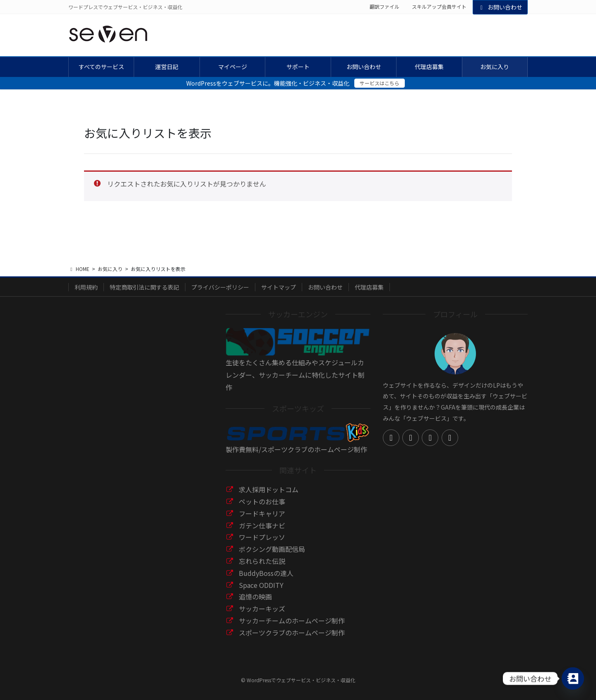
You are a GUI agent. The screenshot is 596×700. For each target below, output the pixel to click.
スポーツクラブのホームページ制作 (292, 633)
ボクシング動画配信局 (272, 549)
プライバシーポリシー (220, 287)
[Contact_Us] (573, 678)
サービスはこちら (380, 83)
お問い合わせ (500, 7)
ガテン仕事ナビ (262, 525)
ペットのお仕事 (262, 501)
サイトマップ (279, 287)
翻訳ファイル (385, 7)
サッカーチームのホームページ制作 (292, 621)
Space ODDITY (261, 585)
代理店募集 (369, 287)
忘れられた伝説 (262, 561)
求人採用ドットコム (269, 489)
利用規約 (86, 287)
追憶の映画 (255, 597)
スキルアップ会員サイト (439, 7)
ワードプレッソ (262, 537)
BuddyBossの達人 (266, 573)
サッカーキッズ (262, 609)
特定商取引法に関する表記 (144, 287)
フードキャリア (262, 513)
